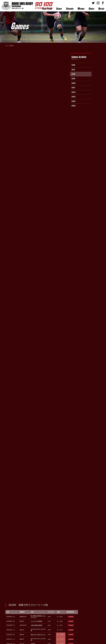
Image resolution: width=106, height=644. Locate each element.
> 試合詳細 (71, 66)
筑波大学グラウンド (36, 131)
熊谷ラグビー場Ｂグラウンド (38, 84)
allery (91, 9)
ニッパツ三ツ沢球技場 (36, 71)
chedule (70, 9)
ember (81, 9)
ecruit (101, 9)
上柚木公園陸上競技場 (36, 75)
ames (59, 9)
